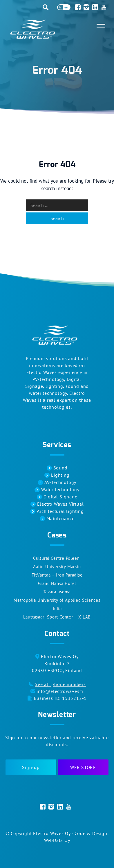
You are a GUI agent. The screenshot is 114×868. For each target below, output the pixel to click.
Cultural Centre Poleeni (57, 558)
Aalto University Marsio (57, 567)
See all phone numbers (60, 684)
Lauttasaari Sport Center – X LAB (57, 617)
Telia (57, 609)
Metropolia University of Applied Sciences (57, 600)
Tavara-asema (57, 592)
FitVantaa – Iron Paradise (57, 575)
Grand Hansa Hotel (57, 583)
